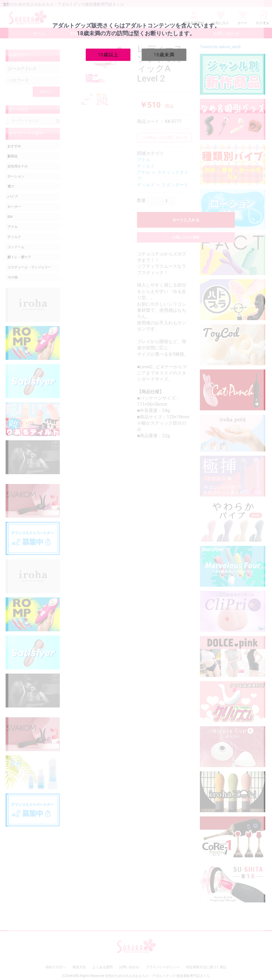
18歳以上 (108, 54)
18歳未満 (164, 54)
